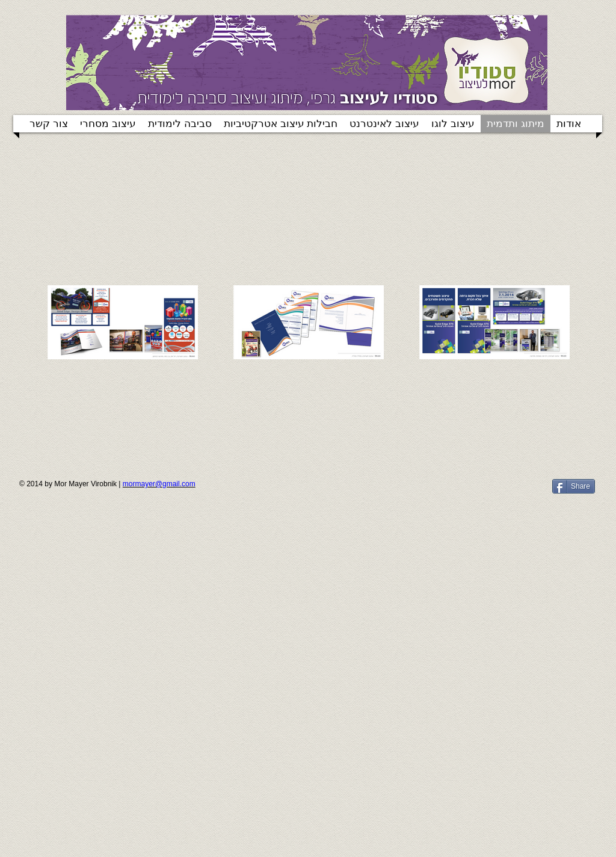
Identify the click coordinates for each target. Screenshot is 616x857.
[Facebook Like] (472, 491)
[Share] (574, 486)
